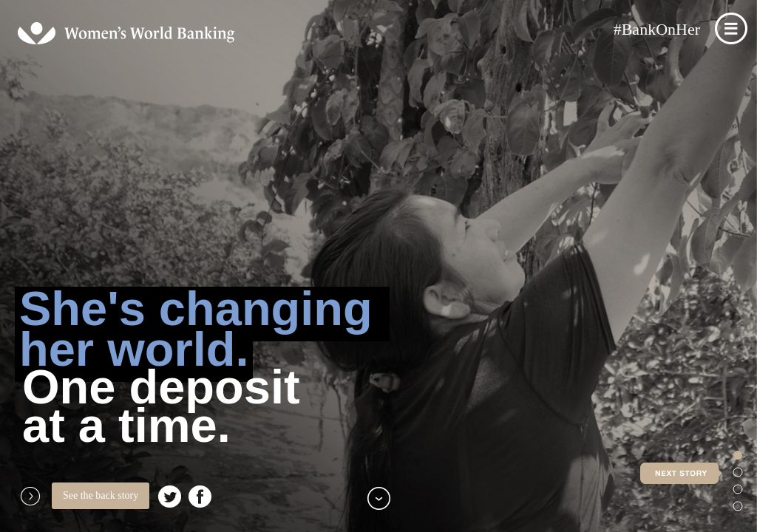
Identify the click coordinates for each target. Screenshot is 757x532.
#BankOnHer (657, 29)
